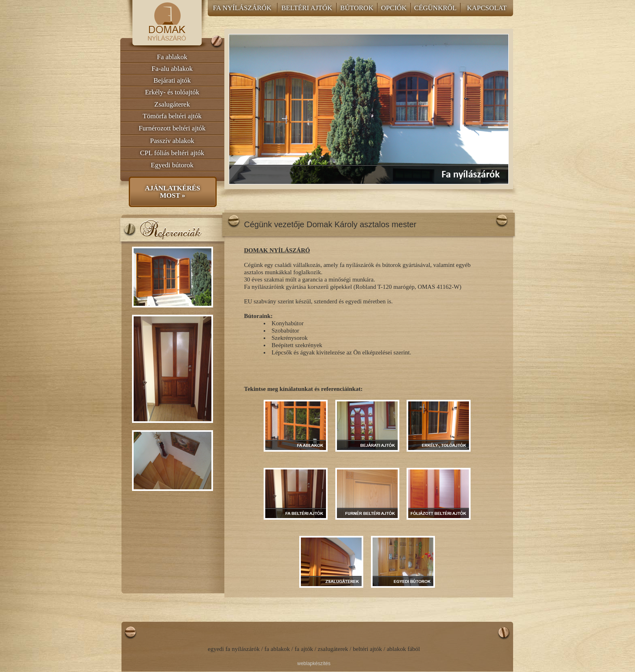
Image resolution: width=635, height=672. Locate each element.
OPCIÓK (394, 8)
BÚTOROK (357, 8)
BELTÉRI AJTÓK (307, 8)
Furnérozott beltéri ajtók (172, 128)
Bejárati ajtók (172, 80)
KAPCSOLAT (487, 8)
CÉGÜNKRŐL (436, 8)
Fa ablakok (172, 57)
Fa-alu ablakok (172, 69)
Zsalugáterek (172, 104)
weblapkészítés (314, 663)
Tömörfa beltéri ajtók (172, 116)
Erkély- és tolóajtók (172, 92)
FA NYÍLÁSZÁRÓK (242, 8)
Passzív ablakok (172, 141)
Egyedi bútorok (172, 165)
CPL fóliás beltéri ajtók (172, 153)
